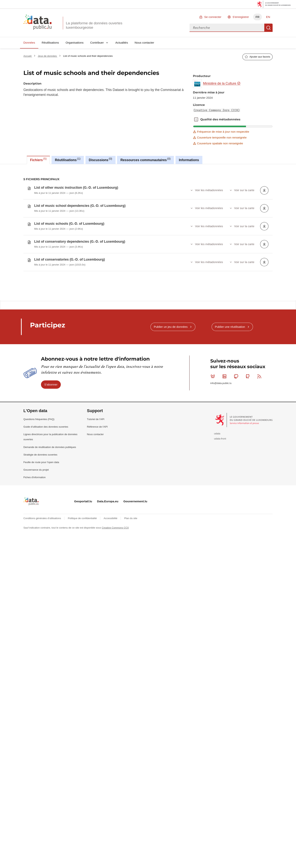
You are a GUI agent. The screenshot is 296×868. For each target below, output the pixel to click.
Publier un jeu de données (171, 357)
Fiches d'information (35, 507)
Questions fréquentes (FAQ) (39, 449)
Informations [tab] (189, 160)
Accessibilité (111, 548)
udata (217, 463)
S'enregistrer (241, 17)
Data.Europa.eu (108, 531)
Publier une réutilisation (230, 357)
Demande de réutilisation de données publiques (50, 477)
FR (258, 17)
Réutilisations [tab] (68, 159)
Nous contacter (144, 43)
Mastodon (237, 406)
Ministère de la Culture (222, 83)
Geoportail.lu (83, 531)
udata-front (220, 468)
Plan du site (131, 548)
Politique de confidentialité (83, 548)
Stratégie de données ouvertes (40, 484)
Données (29, 43)
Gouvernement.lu (135, 531)
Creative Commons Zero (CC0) (217, 110)
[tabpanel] (148, 247)
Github (249, 406)
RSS (260, 406)
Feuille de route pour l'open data (41, 492)
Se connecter (213, 17)
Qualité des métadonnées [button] (196, 119)
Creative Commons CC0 (115, 558)
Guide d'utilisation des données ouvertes (46, 457)
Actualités (122, 43)
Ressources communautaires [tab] (146, 159)
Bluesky (214, 406)
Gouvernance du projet (36, 500)
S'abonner (51, 414)
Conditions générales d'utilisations (43, 548)
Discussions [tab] (100, 159)
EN (268, 17)
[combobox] (227, 28)
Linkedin (225, 406)
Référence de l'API (97, 457)
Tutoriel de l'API (96, 449)
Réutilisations (50, 43)
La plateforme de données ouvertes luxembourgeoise (94, 25)
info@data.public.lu (221, 413)
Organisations (75, 43)
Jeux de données (48, 56)
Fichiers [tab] (38, 159)
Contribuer (97, 43)
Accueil (28, 56)
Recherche (268, 28)
